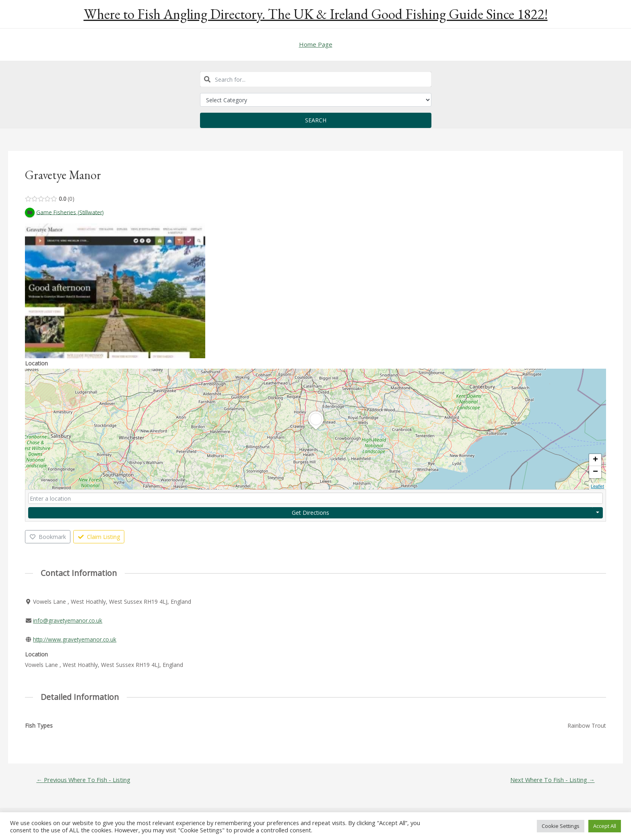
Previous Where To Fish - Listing (85, 780)
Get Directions (310, 513)
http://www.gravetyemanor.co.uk (75, 640)
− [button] (595, 472)
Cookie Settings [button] (561, 826)
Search (316, 120)
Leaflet (597, 486)
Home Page (316, 44)
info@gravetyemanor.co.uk (68, 621)
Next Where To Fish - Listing (551, 780)
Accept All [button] (605, 826)
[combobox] (316, 79)
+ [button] (595, 460)
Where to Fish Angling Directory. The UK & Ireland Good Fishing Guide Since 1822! (316, 14)
